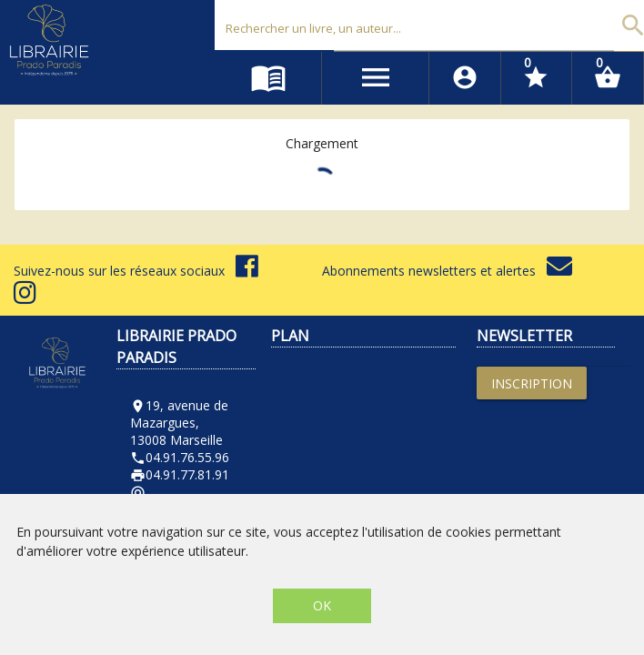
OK (322, 605)
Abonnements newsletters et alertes (447, 271)
